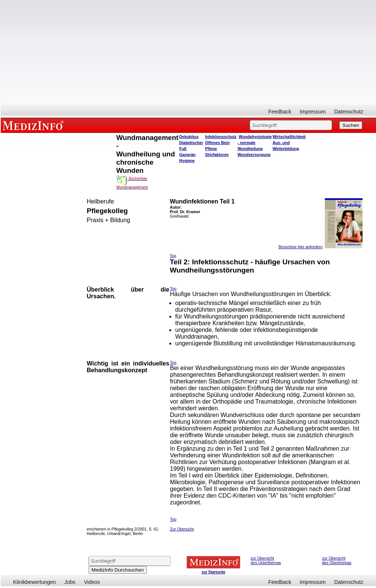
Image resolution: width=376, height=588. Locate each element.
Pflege (211, 149)
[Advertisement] (188, 52)
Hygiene (187, 161)
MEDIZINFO (34, 125)
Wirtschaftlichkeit (289, 137)
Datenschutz (349, 112)
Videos (92, 582)
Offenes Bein (218, 143)
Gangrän (188, 155)
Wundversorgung (254, 155)
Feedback (280, 112)
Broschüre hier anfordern (301, 247)
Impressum (313, 112)
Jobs (70, 582)
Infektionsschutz (221, 137)
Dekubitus (189, 137)
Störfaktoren (217, 155)
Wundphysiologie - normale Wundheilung (255, 143)
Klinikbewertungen (34, 582)
